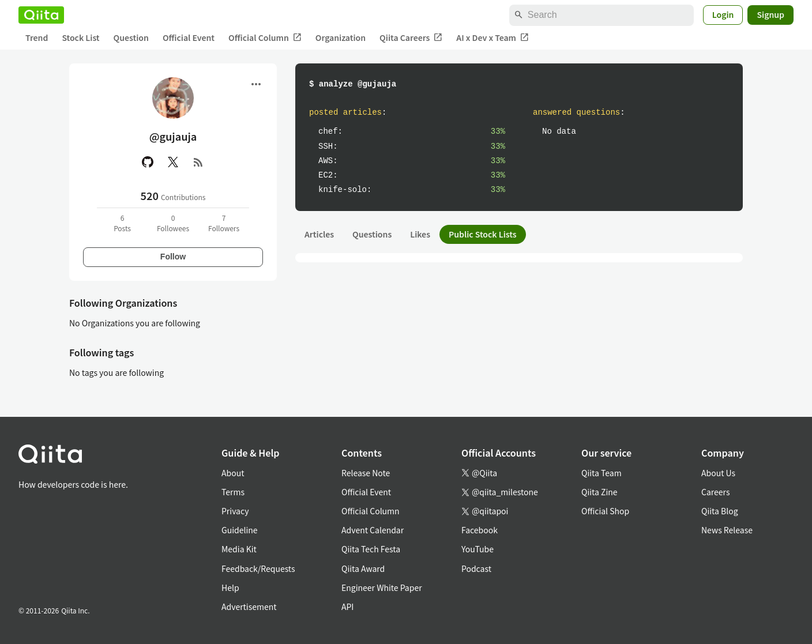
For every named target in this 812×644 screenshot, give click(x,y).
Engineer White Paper (382, 587)
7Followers (224, 223)
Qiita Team (602, 473)
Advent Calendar (373, 530)
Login (723, 14)
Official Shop (605, 511)
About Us (718, 473)
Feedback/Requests (258, 568)
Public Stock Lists (483, 234)
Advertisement (249, 607)
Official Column (265, 38)
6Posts (122, 223)
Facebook (480, 530)
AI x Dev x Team (493, 38)
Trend (37, 37)
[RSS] (198, 162)
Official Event (189, 37)
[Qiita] (41, 15)
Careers (715, 492)
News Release (727, 530)
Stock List (80, 37)
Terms (233, 492)
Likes (420, 234)
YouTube (478, 549)
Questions (372, 234)
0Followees (173, 223)
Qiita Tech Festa (371, 549)
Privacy (235, 511)
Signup (770, 14)
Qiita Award (363, 568)
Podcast (476, 568)
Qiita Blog (720, 511)
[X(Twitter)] (173, 162)
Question (131, 37)
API (347, 607)
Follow (173, 257)
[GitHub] (148, 162)
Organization (341, 37)
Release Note (366, 473)
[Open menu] (256, 84)
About (233, 473)
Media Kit (239, 549)
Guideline (240, 530)
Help (230, 587)
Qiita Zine (599, 492)
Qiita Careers (411, 38)
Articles (319, 234)
